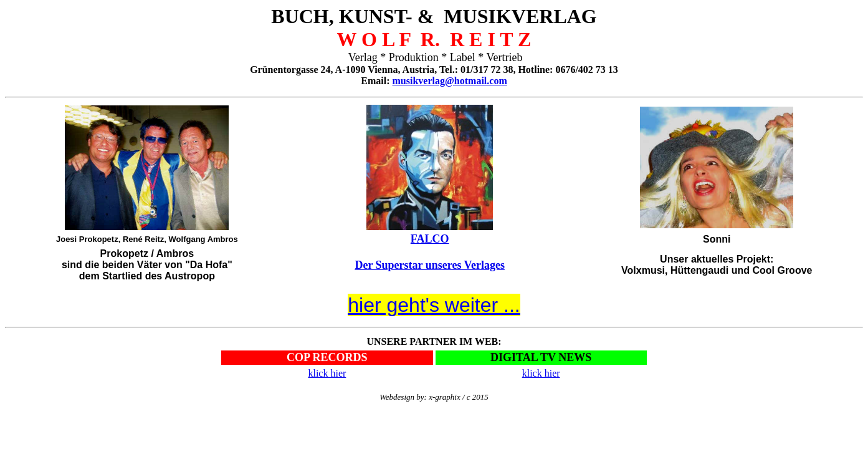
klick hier (327, 373)
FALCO (430, 239)
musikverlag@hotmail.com (450, 81)
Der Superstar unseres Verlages (430, 265)
